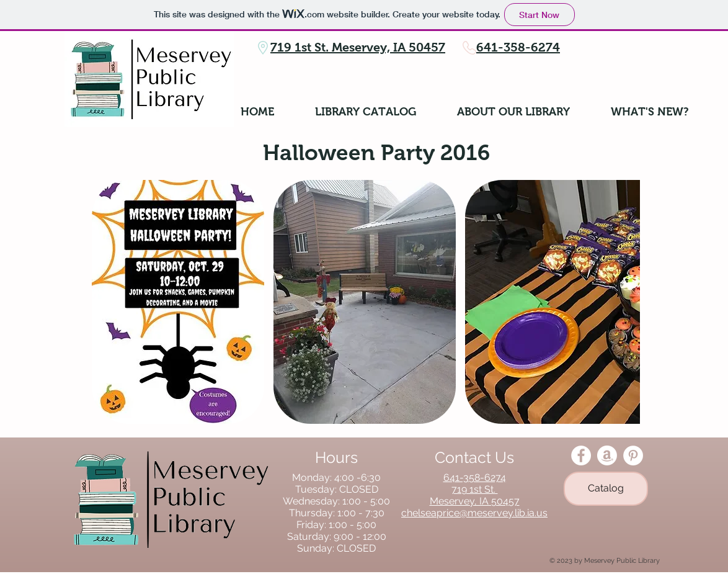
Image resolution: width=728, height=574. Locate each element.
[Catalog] (606, 489)
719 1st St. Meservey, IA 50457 (358, 47)
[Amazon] (607, 455)
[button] (178, 302)
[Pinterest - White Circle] (633, 455)
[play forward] (624, 302)
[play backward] (107, 302)
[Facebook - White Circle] (581, 455)
